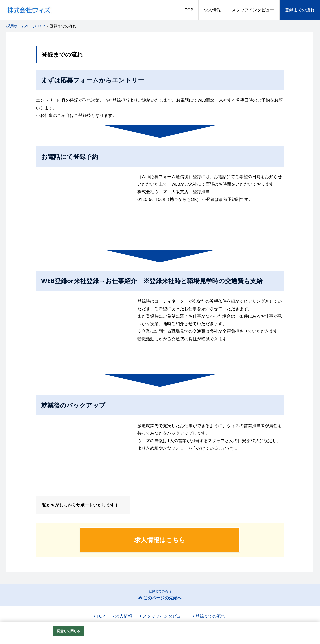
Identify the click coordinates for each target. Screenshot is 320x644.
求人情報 (212, 10)
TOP (189, 10)
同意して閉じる (69, 631)
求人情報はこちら (160, 540)
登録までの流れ (300, 10)
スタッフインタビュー (253, 10)
